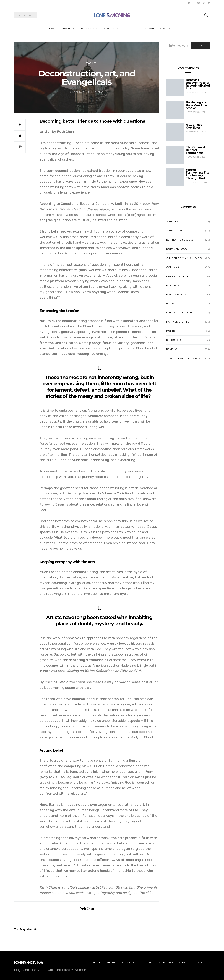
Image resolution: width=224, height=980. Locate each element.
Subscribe (132, 29)
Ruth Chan (87, 909)
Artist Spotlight (178, 231)
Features (91, 63)
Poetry (171, 331)
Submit (150, 29)
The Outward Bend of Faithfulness (195, 150)
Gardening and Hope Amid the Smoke (197, 105)
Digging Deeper (177, 276)
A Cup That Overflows (194, 126)
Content (110, 29)
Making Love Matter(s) (182, 313)
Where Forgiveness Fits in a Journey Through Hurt (197, 174)
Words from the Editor (183, 358)
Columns (173, 267)
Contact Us (168, 29)
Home (52, 29)
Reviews (172, 349)
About (66, 29)
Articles (172, 222)
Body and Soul (177, 249)
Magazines (87, 29)
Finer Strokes (176, 294)
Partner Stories (178, 322)
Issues (170, 303)
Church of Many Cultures (184, 258)
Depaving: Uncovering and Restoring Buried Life (198, 84)
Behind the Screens (180, 240)
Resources (174, 340)
